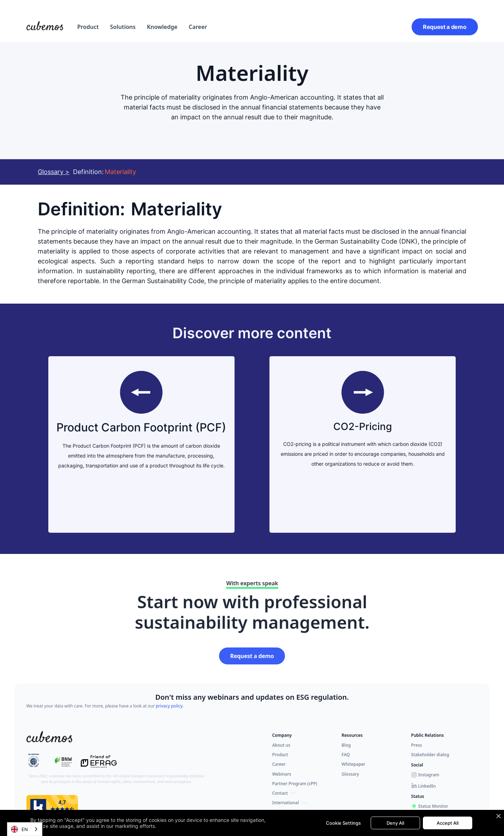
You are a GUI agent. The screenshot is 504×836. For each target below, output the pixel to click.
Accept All (448, 823)
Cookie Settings (343, 823)
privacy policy (169, 706)
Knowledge (162, 27)
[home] (45, 27)
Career (198, 27)
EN (19, 829)
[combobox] (25, 829)
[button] (88, 27)
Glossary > (54, 172)
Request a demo (445, 27)
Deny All (395, 823)
